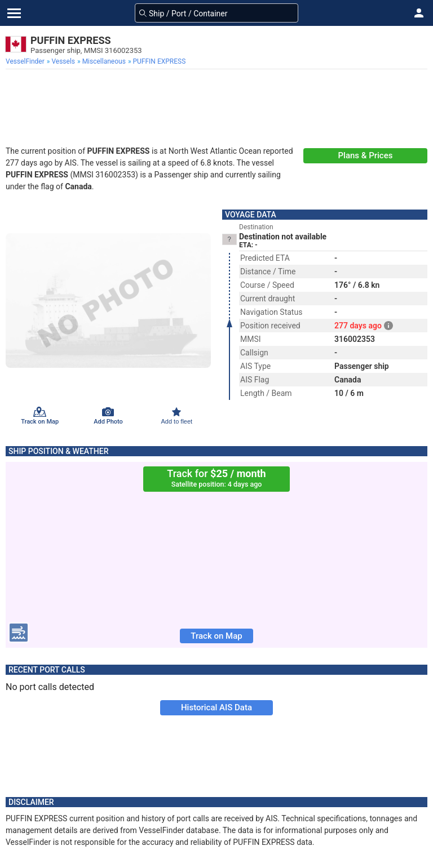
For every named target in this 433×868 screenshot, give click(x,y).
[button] (419, 13)
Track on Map (216, 636)
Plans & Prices (366, 155)
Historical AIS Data (216, 707)
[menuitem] (26, 61)
